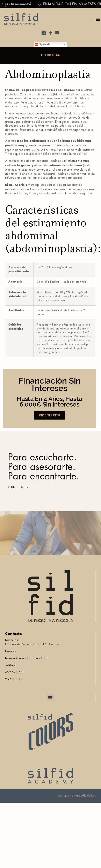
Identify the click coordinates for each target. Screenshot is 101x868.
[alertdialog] (50, 4)
